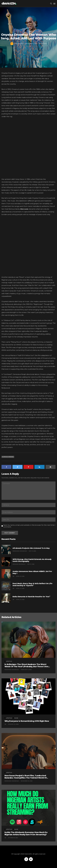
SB (13, 576)
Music (16, 718)
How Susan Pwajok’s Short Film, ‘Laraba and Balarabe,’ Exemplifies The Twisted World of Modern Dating (25, 777)
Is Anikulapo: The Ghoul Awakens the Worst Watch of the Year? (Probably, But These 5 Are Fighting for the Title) (26, 665)
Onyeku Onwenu (8, 457)
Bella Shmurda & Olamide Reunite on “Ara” (31, 597)
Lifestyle (29, 31)
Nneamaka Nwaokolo (20, 551)
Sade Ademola (19, 43)
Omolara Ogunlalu (19, 564)
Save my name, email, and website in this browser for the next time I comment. (29, 526)
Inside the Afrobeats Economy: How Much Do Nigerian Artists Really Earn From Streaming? (26, 834)
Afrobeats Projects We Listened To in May (31, 548)
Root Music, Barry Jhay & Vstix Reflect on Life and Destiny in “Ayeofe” (32, 584)
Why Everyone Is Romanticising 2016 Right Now (27, 721)
